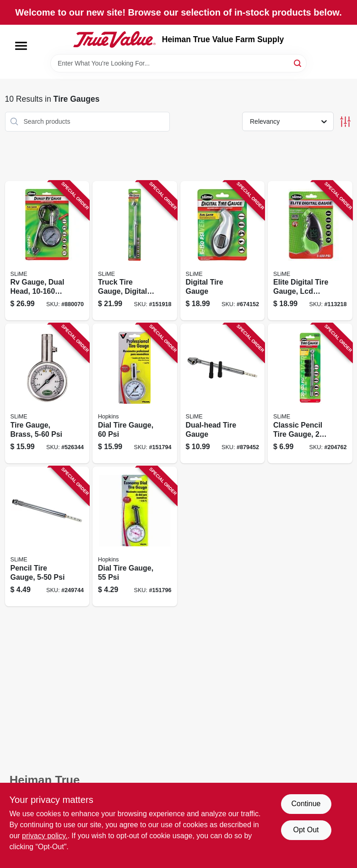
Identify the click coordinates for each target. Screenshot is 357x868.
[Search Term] (178, 63)
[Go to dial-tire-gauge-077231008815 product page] (135, 393)
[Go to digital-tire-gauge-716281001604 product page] (223, 251)
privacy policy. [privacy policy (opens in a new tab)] (45, 836)
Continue (306, 804)
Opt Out (306, 830)
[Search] (298, 63)
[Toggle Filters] (345, 122)
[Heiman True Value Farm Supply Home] (114, 39)
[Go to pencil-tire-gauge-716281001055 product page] (47, 536)
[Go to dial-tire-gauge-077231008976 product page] (135, 536)
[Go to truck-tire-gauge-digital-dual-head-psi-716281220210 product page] (135, 251)
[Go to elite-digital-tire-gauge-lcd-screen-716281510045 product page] (310, 251)
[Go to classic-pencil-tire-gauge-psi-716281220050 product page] (310, 393)
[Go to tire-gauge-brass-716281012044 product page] (47, 393)
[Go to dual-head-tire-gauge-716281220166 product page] (223, 393)
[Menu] (21, 46)
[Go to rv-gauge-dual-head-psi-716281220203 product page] (47, 251)
